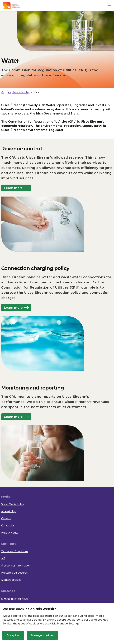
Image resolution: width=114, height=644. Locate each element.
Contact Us (8, 525)
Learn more (16, 188)
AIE (3, 558)
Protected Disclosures (14, 573)
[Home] (3, 92)
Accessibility (8, 511)
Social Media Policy (13, 504)
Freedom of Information (16, 566)
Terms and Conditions (15, 551)
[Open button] (109, 5)
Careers (6, 518)
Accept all (13, 635)
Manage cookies (11, 580)
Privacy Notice (10, 533)
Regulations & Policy (19, 92)
